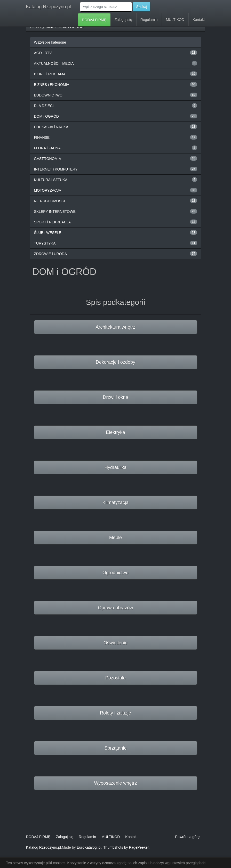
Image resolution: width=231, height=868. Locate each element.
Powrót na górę (188, 837)
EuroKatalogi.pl (89, 847)
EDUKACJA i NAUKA (51, 127)
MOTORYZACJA (48, 190)
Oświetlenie (115, 643)
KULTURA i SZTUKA (51, 180)
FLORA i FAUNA (47, 148)
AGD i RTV (43, 53)
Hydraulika (115, 467)
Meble (115, 538)
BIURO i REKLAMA (50, 74)
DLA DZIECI (44, 106)
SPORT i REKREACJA (53, 222)
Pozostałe (115, 678)
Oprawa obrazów (115, 608)
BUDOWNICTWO (48, 95)
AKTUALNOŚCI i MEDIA (54, 63)
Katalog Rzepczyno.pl (49, 7)
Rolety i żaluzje (115, 713)
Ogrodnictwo (115, 573)
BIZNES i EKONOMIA (52, 85)
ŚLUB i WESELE (48, 233)
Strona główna (42, 27)
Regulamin (149, 20)
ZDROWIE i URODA (51, 254)
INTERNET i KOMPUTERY (56, 169)
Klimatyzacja (115, 502)
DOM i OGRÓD (71, 27)
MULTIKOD (175, 20)
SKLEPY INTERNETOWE (55, 212)
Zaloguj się (123, 20)
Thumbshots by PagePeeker (126, 847)
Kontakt (199, 20)
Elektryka (115, 432)
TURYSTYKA (45, 243)
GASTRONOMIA (48, 159)
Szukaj (142, 7)
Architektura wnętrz (115, 327)
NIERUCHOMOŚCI (50, 201)
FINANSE (42, 137)
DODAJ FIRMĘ (94, 20)
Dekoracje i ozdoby (115, 362)
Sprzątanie (115, 748)
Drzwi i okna (115, 397)
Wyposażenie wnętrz (116, 783)
